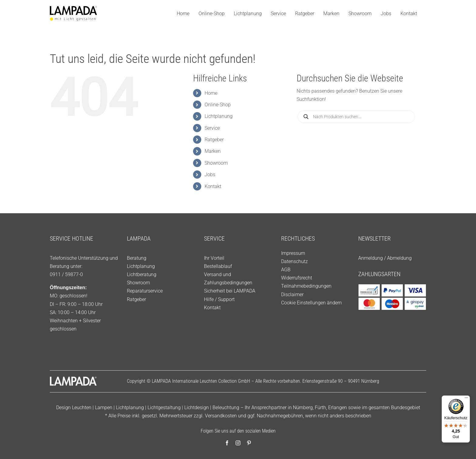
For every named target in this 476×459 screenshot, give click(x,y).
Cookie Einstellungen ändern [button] (311, 303)
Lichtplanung (219, 116)
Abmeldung (399, 258)
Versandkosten (221, 416)
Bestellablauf (218, 266)
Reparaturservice (145, 291)
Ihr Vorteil (214, 258)
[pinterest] (249, 443)
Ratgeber (214, 140)
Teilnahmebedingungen (306, 286)
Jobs (210, 175)
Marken (213, 151)
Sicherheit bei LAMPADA (230, 291)
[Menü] (466, 399)
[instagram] (238, 443)
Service (212, 128)
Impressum (293, 253)
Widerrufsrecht (297, 278)
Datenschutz (294, 261)
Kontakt (213, 186)
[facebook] (227, 443)
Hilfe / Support (219, 299)
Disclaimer (292, 295)
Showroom (216, 163)
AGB (286, 270)
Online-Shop (218, 105)
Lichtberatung (142, 274)
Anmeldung (371, 258)
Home (211, 93)
